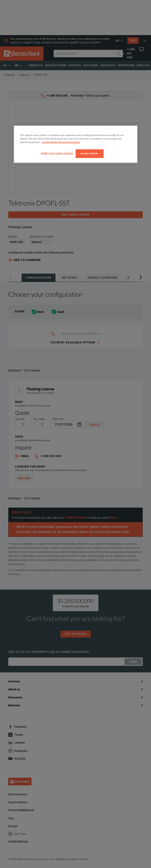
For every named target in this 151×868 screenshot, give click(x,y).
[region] (76, 144)
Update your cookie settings (57, 153)
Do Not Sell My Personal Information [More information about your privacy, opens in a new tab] (61, 142)
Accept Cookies (89, 154)
